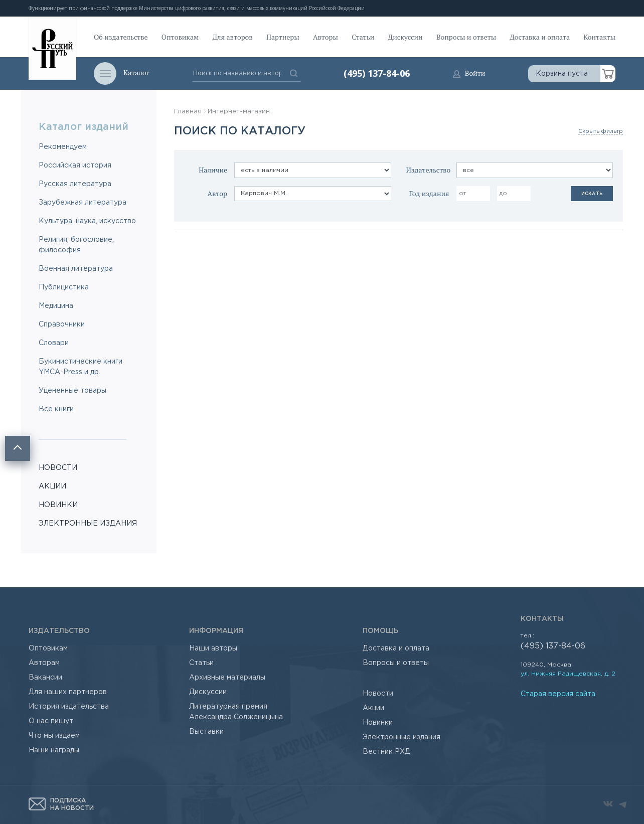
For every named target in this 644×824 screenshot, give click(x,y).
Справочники (62, 324)
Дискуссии (406, 37)
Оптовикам (180, 37)
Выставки (206, 732)
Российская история (75, 166)
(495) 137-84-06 (377, 73)
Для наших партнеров (68, 692)
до (503, 193)
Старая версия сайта (558, 694)
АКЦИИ (52, 486)
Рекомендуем (63, 147)
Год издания (429, 193)
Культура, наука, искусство (87, 221)
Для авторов (233, 37)
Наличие (213, 170)
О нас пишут (51, 721)
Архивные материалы (227, 678)
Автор (217, 193)
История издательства (69, 707)
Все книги (56, 409)
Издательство (429, 170)
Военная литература (76, 269)
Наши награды (54, 750)
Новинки (378, 723)
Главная (188, 112)
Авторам (44, 663)
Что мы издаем (54, 736)
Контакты (599, 37)
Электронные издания (401, 737)
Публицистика (64, 287)
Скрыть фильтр (601, 131)
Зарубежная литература (83, 203)
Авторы (326, 37)
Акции (373, 708)
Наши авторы (213, 648)
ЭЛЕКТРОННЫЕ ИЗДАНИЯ (88, 524)
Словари (54, 343)
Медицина (56, 306)
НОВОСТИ (58, 468)
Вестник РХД (386, 752)
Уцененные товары (72, 391)
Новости (378, 694)
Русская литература (75, 184)
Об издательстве (121, 37)
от (463, 193)
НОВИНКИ (58, 505)
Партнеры (283, 37)
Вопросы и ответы (466, 37)
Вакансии (45, 678)
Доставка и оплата (540, 37)
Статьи (363, 37)
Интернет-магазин (239, 112)
